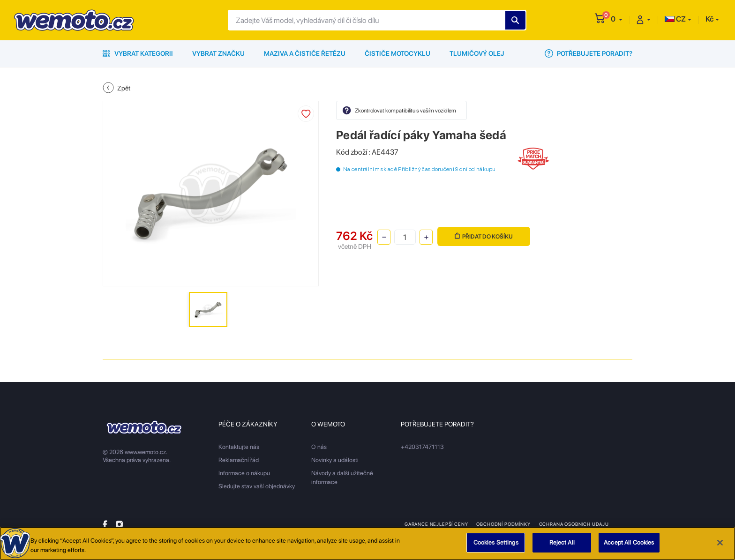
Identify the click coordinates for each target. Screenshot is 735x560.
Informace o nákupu (244, 473)
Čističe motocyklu (397, 53)
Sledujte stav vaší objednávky (257, 486)
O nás (319, 447)
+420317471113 (422, 447)
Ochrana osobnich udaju (574, 524)
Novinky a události (335, 460)
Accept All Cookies (629, 548)
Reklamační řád (239, 460)
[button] (617, 19)
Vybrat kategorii (138, 53)
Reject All (562, 548)
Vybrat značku (218, 53)
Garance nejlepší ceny (436, 524)
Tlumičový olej (477, 53)
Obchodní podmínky (503, 524)
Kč (709, 19)
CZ (675, 19)
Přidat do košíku (484, 236)
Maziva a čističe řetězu (305, 53)
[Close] (720, 548)
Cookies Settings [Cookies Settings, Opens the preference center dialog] (496, 548)
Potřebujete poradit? (589, 53)
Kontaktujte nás (239, 447)
